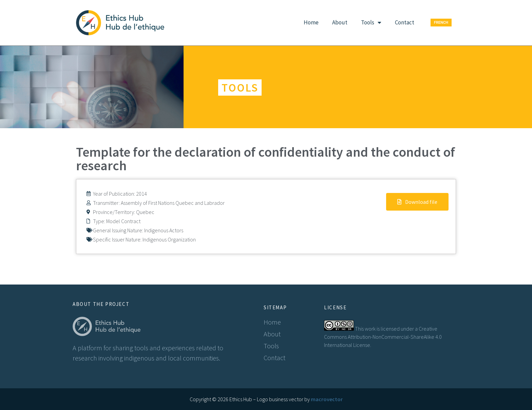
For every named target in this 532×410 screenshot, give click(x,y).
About (340, 22)
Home (311, 22)
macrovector (327, 399)
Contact (405, 22)
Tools (371, 23)
